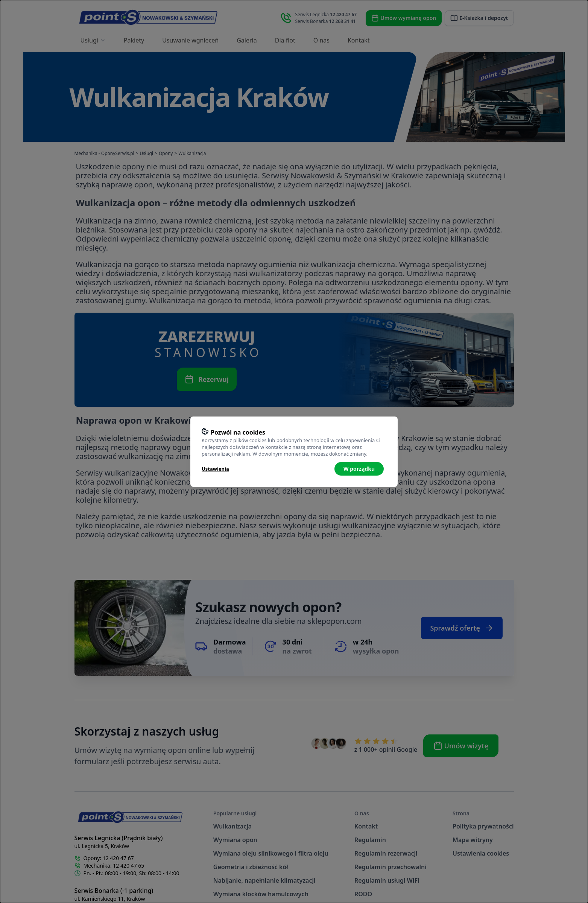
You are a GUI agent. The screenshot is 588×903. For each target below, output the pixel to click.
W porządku (359, 469)
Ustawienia (215, 469)
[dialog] (294, 451)
